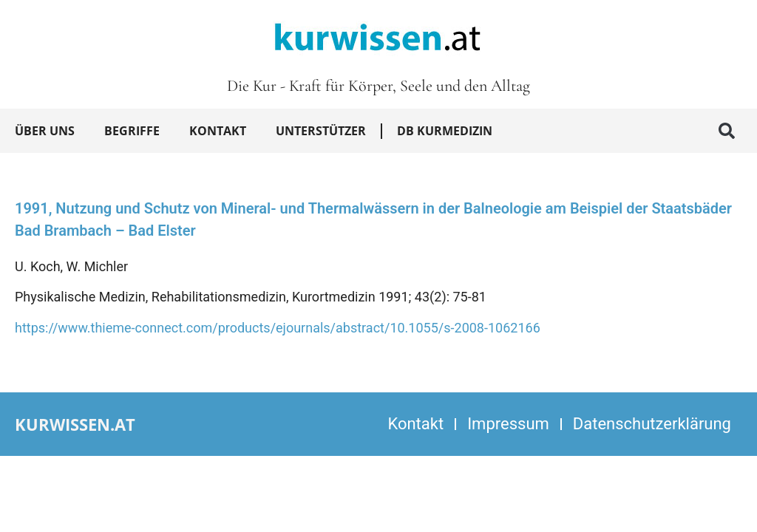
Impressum (508, 424)
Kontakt (218, 131)
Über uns (45, 131)
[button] (727, 131)
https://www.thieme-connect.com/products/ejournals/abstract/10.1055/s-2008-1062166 (278, 328)
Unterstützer (321, 131)
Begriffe (132, 131)
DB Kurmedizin (445, 131)
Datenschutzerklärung (652, 424)
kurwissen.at (75, 424)
